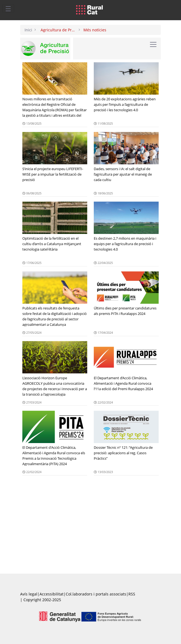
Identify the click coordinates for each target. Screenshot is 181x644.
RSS (132, 594)
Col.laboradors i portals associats (96, 594)
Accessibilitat (52, 594)
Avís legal (29, 594)
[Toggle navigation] (8, 8)
